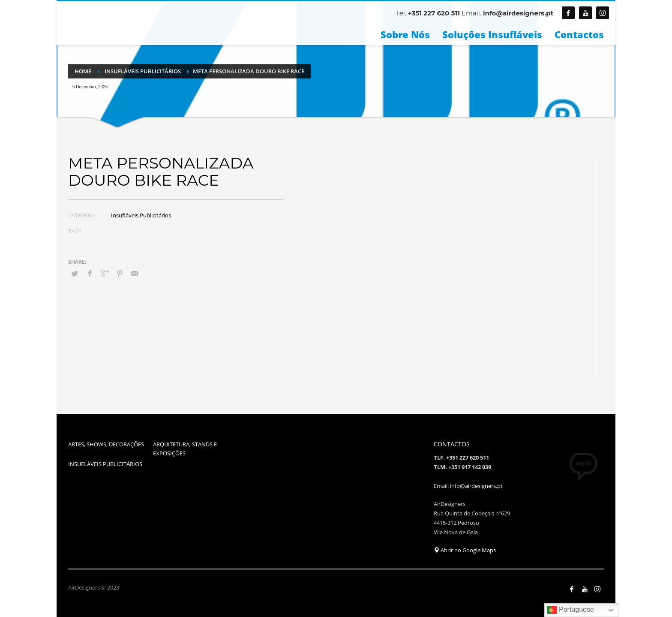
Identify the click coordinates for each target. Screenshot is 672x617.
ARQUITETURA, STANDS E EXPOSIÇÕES (185, 449)
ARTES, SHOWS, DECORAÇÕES (106, 444)
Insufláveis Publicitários (141, 215)
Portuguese (570, 610)
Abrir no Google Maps (465, 550)
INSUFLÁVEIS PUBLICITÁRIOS (105, 464)
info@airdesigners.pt (518, 13)
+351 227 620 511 (434, 13)
